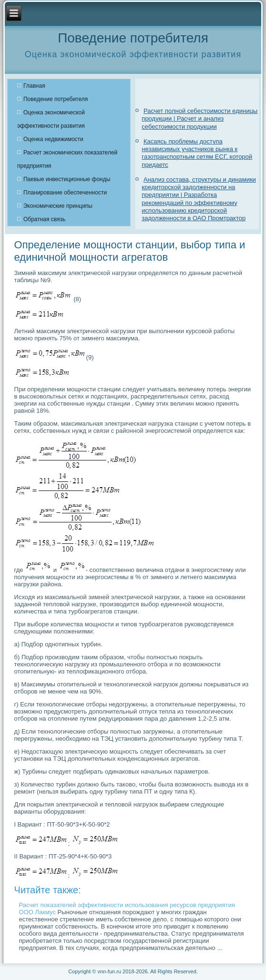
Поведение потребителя (56, 99)
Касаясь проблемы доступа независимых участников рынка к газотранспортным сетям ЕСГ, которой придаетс (197, 153)
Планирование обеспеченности (65, 193)
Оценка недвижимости (53, 139)
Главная (34, 86)
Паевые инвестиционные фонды (67, 179)
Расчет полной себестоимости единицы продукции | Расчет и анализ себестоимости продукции (199, 119)
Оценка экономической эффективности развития (51, 119)
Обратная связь (44, 219)
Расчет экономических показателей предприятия (67, 159)
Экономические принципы (58, 206)
